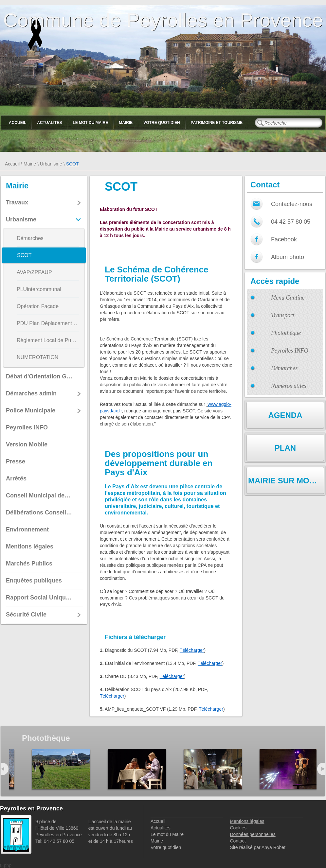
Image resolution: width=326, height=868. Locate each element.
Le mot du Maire (90, 123)
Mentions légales (247, 821)
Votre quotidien (162, 123)
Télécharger (192, 650)
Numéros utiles (289, 386)
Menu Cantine (288, 298)
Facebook (284, 239)
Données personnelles (253, 834)
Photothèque (286, 333)
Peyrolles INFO (290, 351)
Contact (238, 841)
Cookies (238, 828)
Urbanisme (51, 164)
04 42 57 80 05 (291, 222)
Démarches (284, 368)
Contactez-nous (292, 204)
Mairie (126, 123)
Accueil (18, 123)
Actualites (49, 123)
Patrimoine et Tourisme (217, 123)
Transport (283, 315)
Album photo (288, 257)
